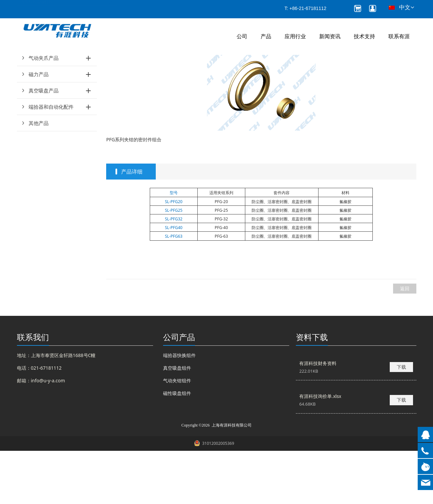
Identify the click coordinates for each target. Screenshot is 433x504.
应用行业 (295, 36)
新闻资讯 (330, 36)
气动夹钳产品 (44, 95)
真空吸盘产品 (44, 144)
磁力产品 (39, 127)
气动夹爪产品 (44, 111)
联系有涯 (399, 36)
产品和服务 (126, 70)
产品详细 (132, 225)
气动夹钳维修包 (159, 70)
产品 (266, 36)
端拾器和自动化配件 (51, 160)
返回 (405, 342)
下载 (401, 420)
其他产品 (39, 176)
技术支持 (364, 36)
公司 (242, 36)
